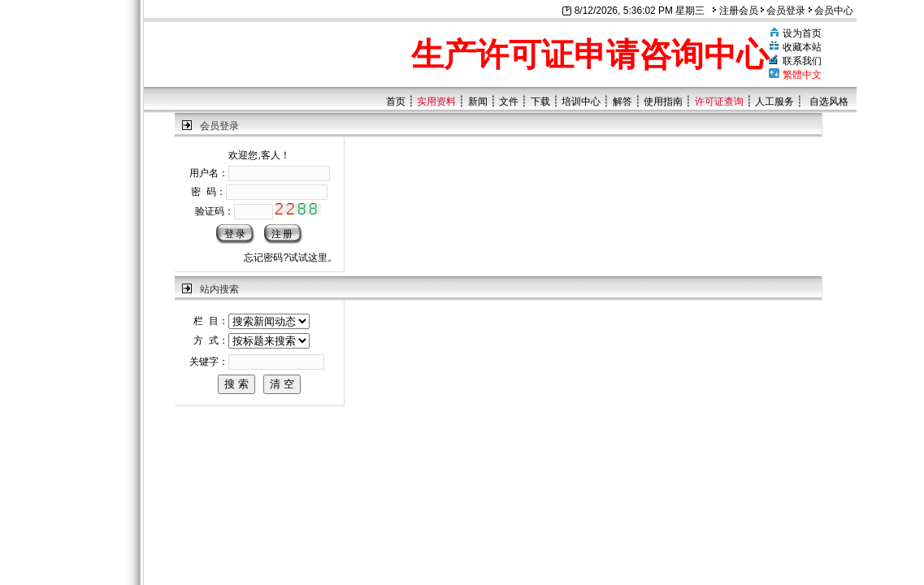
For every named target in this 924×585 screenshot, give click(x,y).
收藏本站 (802, 47)
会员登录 (783, 11)
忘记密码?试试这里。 (291, 258)
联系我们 (802, 61)
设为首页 (802, 33)
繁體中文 (802, 75)
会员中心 (831, 11)
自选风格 (829, 102)
